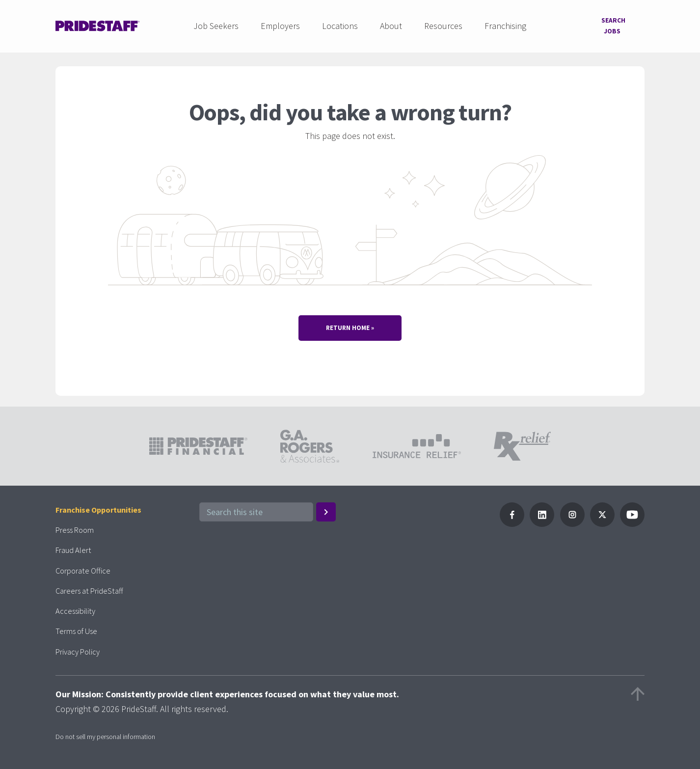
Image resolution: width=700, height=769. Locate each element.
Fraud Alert (76, 548)
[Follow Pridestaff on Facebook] (512, 522)
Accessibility (77, 609)
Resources (441, 24)
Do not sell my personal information (105, 735)
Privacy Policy (80, 649)
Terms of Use (79, 629)
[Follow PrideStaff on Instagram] (572, 522)
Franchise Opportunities (103, 508)
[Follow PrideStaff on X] (602, 522)
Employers (278, 24)
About (389, 24)
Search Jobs (610, 24)
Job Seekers (214, 24)
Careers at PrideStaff (93, 589)
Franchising (503, 24)
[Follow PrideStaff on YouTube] (632, 522)
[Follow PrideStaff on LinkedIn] (542, 522)
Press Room (77, 528)
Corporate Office (85, 568)
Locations (338, 24)
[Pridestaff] (98, 24)
